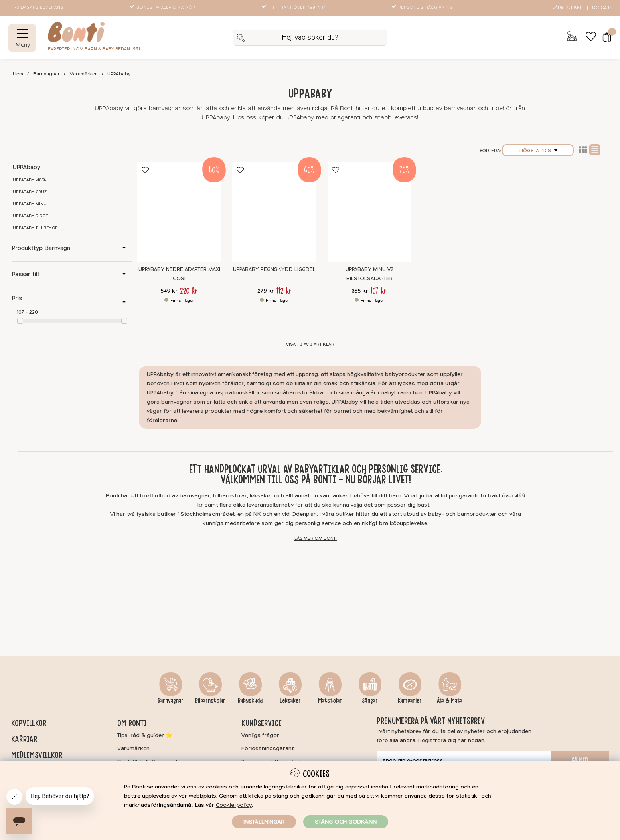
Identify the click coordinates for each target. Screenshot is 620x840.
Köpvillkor (29, 723)
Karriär (24, 739)
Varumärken (84, 74)
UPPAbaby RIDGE (30, 216)
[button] (604, 38)
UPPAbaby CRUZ (30, 192)
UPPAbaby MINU (30, 204)
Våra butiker (568, 8)
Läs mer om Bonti (316, 538)
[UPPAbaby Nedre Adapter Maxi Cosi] (179, 212)
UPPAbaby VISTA (29, 180)
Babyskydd (250, 701)
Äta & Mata (450, 701)
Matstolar (330, 701)
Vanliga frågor (260, 735)
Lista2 (583, 150)
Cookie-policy (234, 805)
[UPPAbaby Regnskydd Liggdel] (274, 212)
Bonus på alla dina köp (163, 8)
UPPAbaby (119, 74)
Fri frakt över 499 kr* (294, 8)
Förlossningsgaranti (268, 748)
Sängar (370, 701)
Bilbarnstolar (210, 701)
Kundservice (262, 723)
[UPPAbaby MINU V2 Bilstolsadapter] (369, 212)
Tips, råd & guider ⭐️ (145, 735)
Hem (18, 74)
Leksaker (290, 701)
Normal (595, 150)
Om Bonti (132, 723)
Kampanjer (410, 701)
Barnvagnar (46, 74)
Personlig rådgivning (423, 8)
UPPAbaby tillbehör (35, 228)
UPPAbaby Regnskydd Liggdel (274, 269)
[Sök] (310, 38)
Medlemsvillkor (37, 755)
